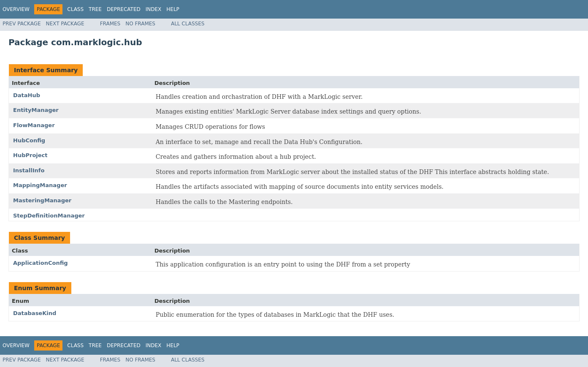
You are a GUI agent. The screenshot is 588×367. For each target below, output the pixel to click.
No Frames (140, 24)
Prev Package (22, 24)
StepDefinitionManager (49, 216)
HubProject (30, 155)
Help (173, 9)
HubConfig (29, 140)
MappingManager (40, 185)
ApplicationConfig (41, 263)
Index (154, 9)
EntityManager (36, 110)
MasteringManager (42, 200)
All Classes (188, 24)
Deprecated (124, 9)
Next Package (65, 24)
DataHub (27, 95)
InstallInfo (29, 170)
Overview (16, 9)
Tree (95, 9)
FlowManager (34, 125)
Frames (110, 24)
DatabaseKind (35, 313)
